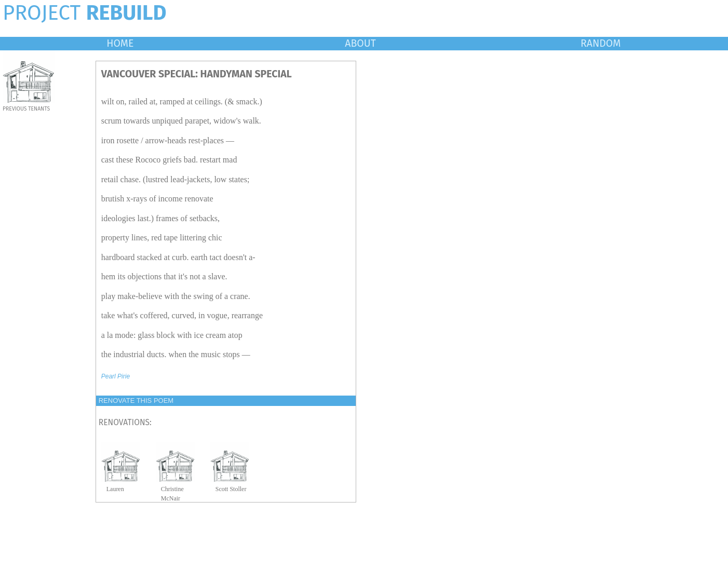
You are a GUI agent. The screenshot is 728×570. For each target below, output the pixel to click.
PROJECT (85, 13)
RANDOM (601, 43)
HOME (120, 43)
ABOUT (360, 43)
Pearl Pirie (116, 376)
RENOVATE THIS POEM (136, 401)
